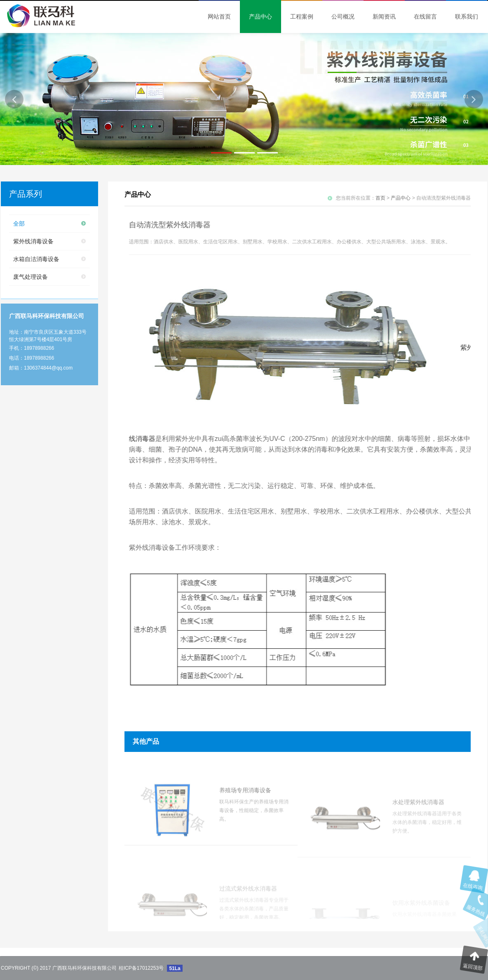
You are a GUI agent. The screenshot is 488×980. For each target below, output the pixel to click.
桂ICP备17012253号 (141, 968)
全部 (19, 224)
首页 (380, 198)
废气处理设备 (30, 277)
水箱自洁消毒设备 (36, 259)
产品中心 (401, 198)
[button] (14, 99)
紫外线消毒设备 (33, 241)
